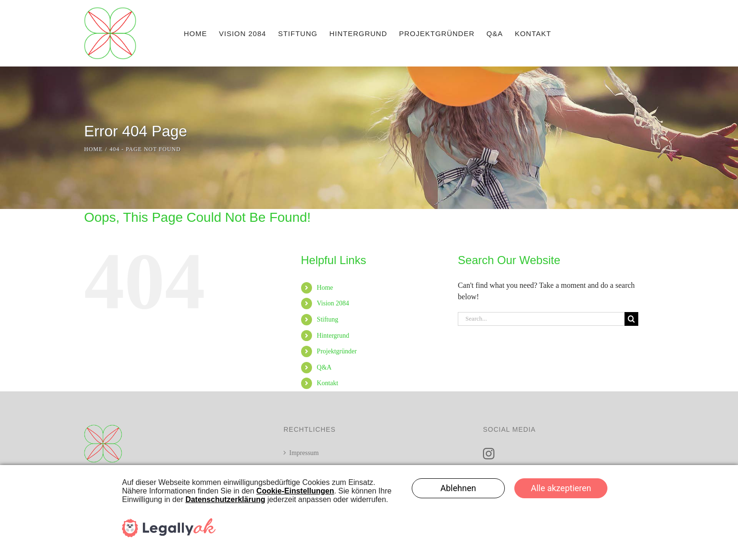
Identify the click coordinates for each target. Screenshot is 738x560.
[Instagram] (489, 454)
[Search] (631, 319)
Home (325, 288)
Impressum (304, 453)
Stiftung (327, 319)
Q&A (324, 367)
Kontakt (327, 383)
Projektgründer (337, 351)
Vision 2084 (333, 303)
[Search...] (541, 319)
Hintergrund (333, 336)
